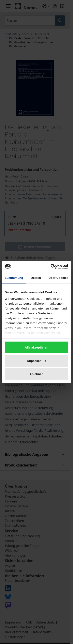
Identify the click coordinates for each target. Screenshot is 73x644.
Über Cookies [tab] (58, 278)
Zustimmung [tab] (14, 278)
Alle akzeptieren (36, 347)
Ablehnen (36, 374)
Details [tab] (36, 278)
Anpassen (37, 361)
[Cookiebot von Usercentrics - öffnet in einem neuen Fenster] (52, 266)
